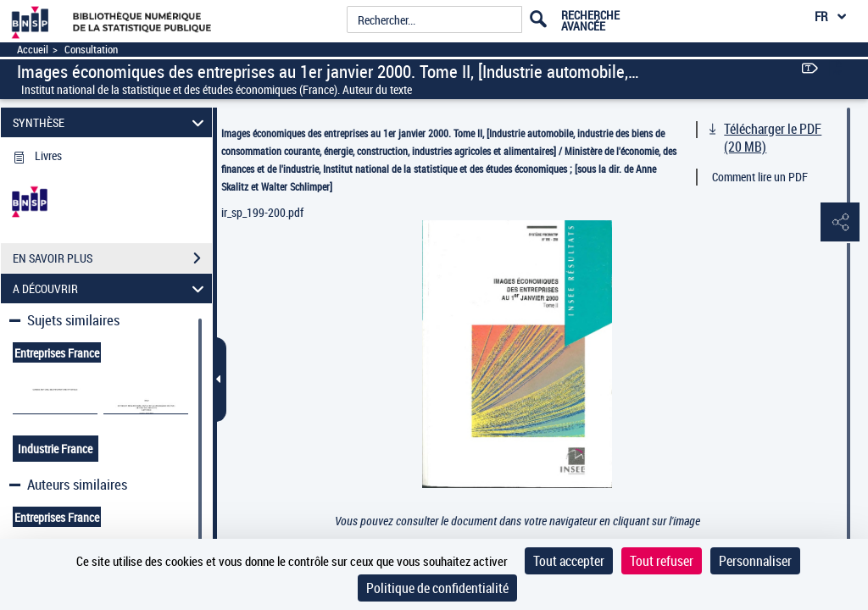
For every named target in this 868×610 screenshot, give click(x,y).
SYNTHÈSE (111, 122)
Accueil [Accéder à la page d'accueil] (33, 50)
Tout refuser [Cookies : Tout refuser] (662, 561)
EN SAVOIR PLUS (112, 258)
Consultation (91, 50)
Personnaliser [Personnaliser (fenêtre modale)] (755, 561)
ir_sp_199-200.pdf (262, 212)
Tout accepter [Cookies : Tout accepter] (569, 561)
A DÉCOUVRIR (111, 288)
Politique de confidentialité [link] (437, 588)
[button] (838, 223)
